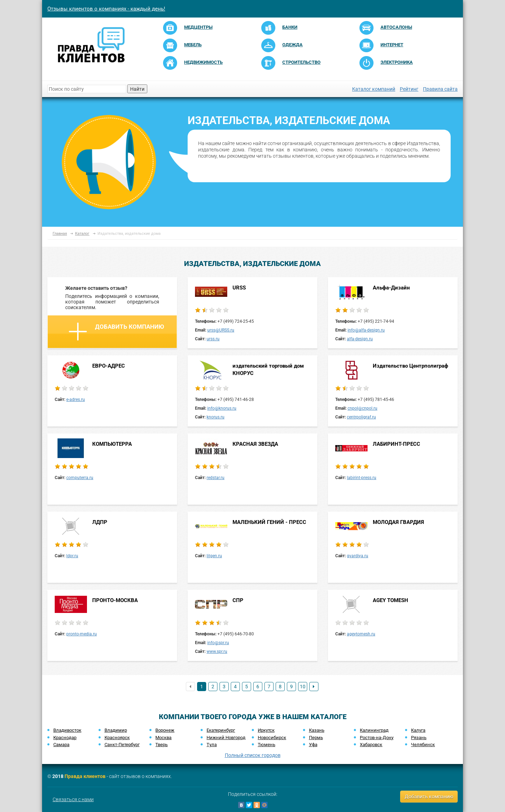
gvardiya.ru (358, 556)
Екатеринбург (221, 730)
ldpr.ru (72, 556)
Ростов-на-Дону (377, 738)
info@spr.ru (218, 643)
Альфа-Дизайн (391, 288)
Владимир (116, 730)
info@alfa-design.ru (366, 330)
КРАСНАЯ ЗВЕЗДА (255, 444)
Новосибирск (272, 738)
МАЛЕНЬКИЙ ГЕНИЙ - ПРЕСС (269, 522)
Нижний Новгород (226, 738)
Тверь (161, 745)
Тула (212, 745)
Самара (61, 745)
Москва (163, 738)
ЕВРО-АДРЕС (109, 366)
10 (303, 687)
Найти (137, 89)
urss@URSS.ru (221, 330)
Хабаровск (371, 745)
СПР (238, 600)
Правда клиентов (85, 776)
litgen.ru (214, 556)
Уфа (313, 745)
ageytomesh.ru (361, 634)
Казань (317, 730)
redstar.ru (216, 478)
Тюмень (267, 745)
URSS (239, 288)
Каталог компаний (374, 89)
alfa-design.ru (360, 339)
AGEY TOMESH (390, 600)
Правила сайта (440, 89)
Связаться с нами (73, 799)
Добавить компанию (116, 332)
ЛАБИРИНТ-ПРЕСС (396, 444)
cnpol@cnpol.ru (362, 408)
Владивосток (67, 730)
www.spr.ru (217, 651)
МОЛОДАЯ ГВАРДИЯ (398, 522)
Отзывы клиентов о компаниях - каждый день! (106, 9)
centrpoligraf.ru (361, 417)
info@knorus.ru (222, 408)
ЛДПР (100, 522)
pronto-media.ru (82, 634)
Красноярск (117, 738)
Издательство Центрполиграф (410, 366)
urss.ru (213, 339)
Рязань (419, 738)
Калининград (374, 730)
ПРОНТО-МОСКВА (115, 600)
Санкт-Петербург (122, 745)
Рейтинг (409, 89)
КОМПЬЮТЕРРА (112, 444)
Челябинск (423, 745)
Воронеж (165, 730)
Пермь (316, 738)
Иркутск (266, 730)
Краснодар (65, 738)
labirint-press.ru (362, 478)
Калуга (418, 730)
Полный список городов (253, 755)
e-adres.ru (76, 400)
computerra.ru (80, 478)
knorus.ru (216, 417)
